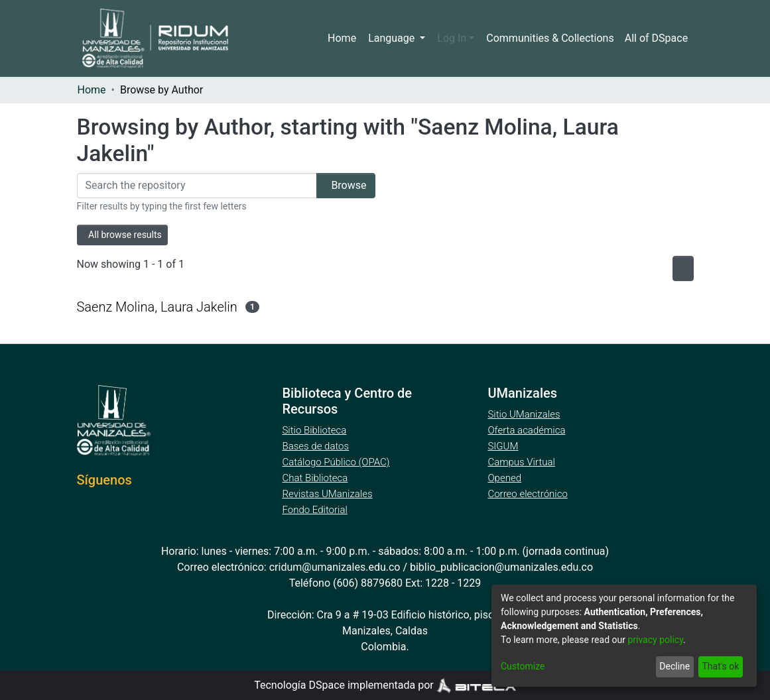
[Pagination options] (680, 268)
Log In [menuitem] (454, 38)
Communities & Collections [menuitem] (550, 38)
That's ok (719, 667)
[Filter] (192, 186)
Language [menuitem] (396, 38)
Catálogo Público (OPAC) (338, 462)
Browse (341, 186)
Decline (672, 667)
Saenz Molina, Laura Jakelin (157, 307)
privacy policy (662, 640)
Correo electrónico (529, 494)
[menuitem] (658, 38)
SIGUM (503, 446)
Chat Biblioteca (316, 478)
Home (346, 38)
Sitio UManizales (524, 414)
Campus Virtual (521, 462)
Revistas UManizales (327, 494)
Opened (506, 478)
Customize (522, 667)
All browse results (127, 235)
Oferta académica (527, 430)
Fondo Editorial (315, 510)
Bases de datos (317, 446)
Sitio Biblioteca (315, 430)
